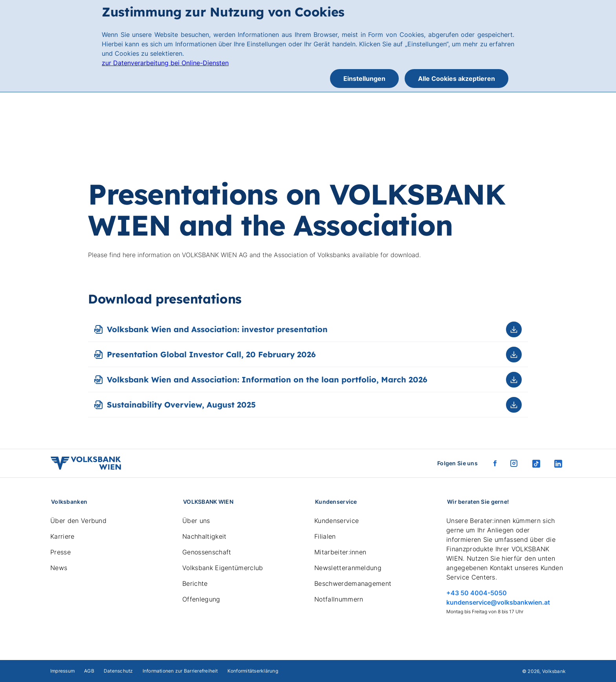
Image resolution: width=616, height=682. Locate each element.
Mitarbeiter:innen (340, 552)
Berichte (195, 583)
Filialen (325, 536)
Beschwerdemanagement (353, 583)
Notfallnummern (339, 599)
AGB (89, 671)
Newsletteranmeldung (348, 568)
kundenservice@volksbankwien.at (498, 602)
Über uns (196, 521)
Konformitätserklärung (253, 671)
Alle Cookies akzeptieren (456, 79)
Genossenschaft (207, 552)
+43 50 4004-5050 (477, 593)
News (59, 568)
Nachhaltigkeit (204, 536)
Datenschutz (118, 671)
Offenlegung (201, 599)
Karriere (62, 536)
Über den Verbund (78, 521)
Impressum (62, 671)
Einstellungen (364, 79)
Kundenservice (336, 521)
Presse (60, 552)
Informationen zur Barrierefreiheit (180, 671)
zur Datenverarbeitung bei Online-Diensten (165, 63)
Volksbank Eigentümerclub (223, 568)
